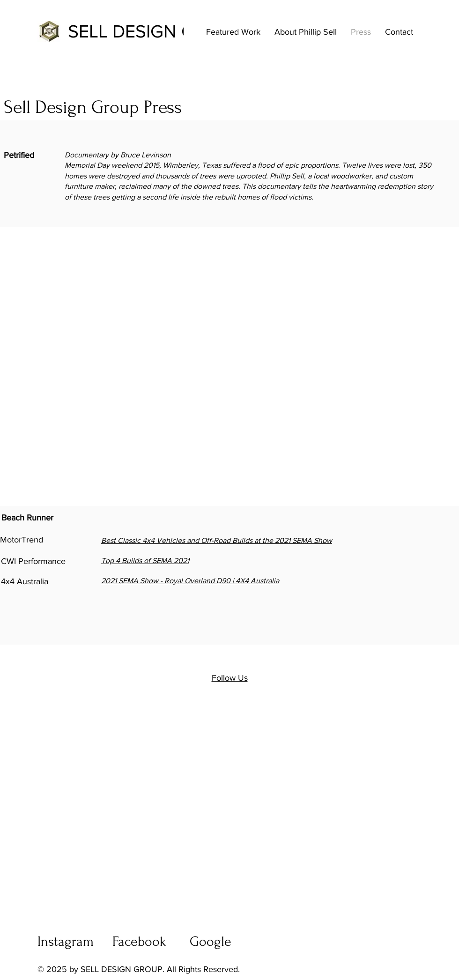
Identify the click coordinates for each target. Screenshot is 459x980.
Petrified (19, 155)
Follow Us (230, 678)
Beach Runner (27, 518)
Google (211, 941)
